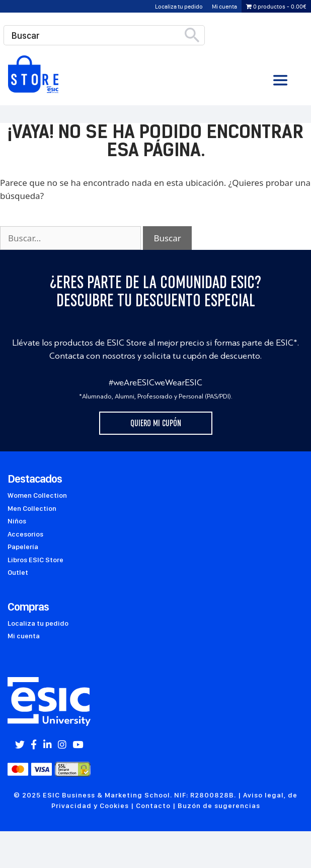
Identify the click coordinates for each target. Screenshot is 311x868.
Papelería (23, 547)
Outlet (18, 572)
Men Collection (32, 508)
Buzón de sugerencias (219, 806)
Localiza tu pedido (179, 6)
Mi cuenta (224, 6)
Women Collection (37, 495)
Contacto (153, 806)
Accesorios (25, 534)
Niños (17, 521)
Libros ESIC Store (35, 560)
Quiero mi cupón (156, 423)
